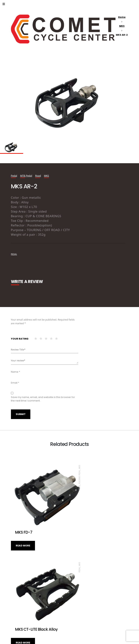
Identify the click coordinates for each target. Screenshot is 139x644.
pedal (14, 254)
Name (15, 372)
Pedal (14, 176)
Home (122, 17)
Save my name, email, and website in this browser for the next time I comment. (43, 399)
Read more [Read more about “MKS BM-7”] (23, 616)
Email (15, 383)
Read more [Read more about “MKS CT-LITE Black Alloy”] (82, 530)
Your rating (20, 339)
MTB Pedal (26, 176)
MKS (122, 26)
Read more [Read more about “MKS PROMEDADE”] (82, 611)
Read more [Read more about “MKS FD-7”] (23, 530)
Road (38, 176)
